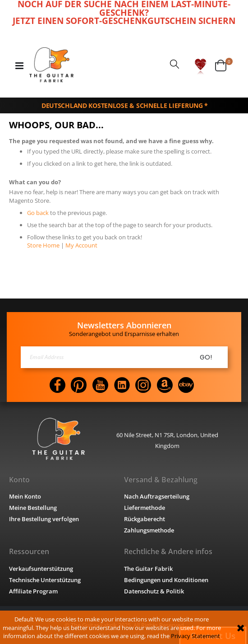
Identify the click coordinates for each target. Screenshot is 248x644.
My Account (78, 245)
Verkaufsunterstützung (44, 568)
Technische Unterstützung (48, 580)
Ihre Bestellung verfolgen (46, 519)
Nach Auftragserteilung (159, 497)
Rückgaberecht (147, 519)
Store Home (43, 245)
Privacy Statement (177, 636)
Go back (38, 212)
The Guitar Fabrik (149, 568)
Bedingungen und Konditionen (169, 580)
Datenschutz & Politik (155, 591)
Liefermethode (146, 508)
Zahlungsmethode (152, 530)
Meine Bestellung (34, 508)
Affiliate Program (34, 591)
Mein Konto (26, 497)
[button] (200, 65)
